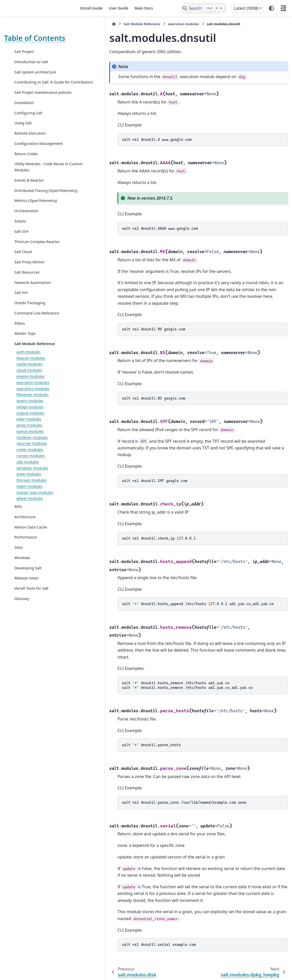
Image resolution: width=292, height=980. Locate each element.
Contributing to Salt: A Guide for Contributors (39, 85)
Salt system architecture (35, 72)
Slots (19, 566)
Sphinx (39, 973)
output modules (30, 431)
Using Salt (23, 135)
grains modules (30, 419)
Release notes (26, 597)
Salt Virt (21, 311)
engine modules (30, 395)
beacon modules (31, 376)
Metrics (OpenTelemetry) (36, 219)
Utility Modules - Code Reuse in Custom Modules (39, 179)
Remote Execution (30, 146)
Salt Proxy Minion (29, 280)
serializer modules (32, 486)
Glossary (22, 617)
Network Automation (33, 301)
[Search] (204, 8)
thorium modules (31, 498)
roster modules (30, 468)
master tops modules (35, 511)
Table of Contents (35, 38)
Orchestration (26, 229)
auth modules (28, 370)
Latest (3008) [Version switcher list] (246, 8)
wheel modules (30, 517)
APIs (18, 525)
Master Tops (25, 352)
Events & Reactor (29, 192)
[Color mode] (271, 8)
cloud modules (29, 389)
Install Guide (91, 8)
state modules (29, 492)
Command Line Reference (37, 331)
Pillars (20, 342)
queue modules (30, 450)
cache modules (29, 382)
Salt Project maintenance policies (36, 102)
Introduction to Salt (31, 62)
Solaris (20, 239)
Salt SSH (21, 250)
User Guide (118, 8)
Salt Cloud (23, 270)
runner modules (30, 474)
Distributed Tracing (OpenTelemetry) (31, 206)
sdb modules (28, 480)
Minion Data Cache (31, 545)
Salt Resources (27, 290)
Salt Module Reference (35, 362)
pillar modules (29, 437)
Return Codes (26, 166)
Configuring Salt (28, 125)
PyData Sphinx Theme (253, 968)
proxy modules (29, 443)
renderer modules (32, 456)
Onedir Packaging (30, 321)
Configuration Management (39, 156)
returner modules (32, 462)
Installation (24, 115)
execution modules (33, 401)
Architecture (25, 535)
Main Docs (144, 8)
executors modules (33, 407)
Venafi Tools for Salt (31, 607)
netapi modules (30, 425)
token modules (29, 505)
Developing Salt (28, 586)
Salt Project (24, 52)
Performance (26, 556)
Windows (22, 576)
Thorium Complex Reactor (37, 260)
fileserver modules (33, 413)
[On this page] (283, 8)
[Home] (82, 24)
